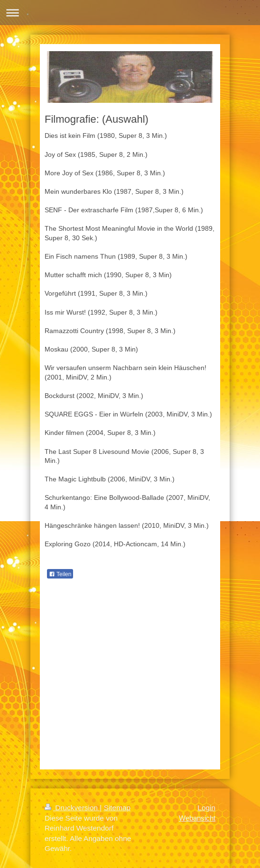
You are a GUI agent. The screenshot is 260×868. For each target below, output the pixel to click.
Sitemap (117, 808)
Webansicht (197, 818)
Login (206, 808)
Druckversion (72, 808)
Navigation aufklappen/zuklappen (130, 13)
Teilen (60, 574)
